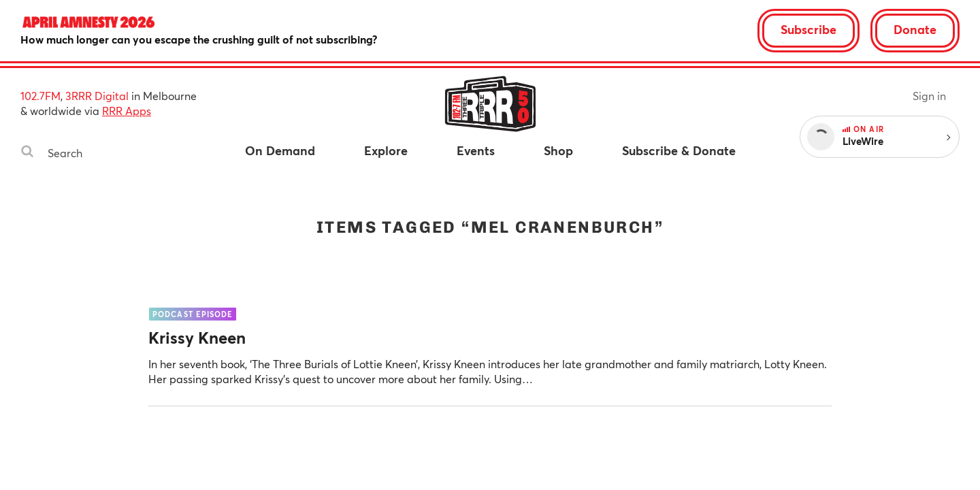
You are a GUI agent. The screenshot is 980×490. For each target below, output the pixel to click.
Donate (915, 29)
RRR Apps (127, 111)
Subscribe (808, 29)
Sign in (929, 96)
